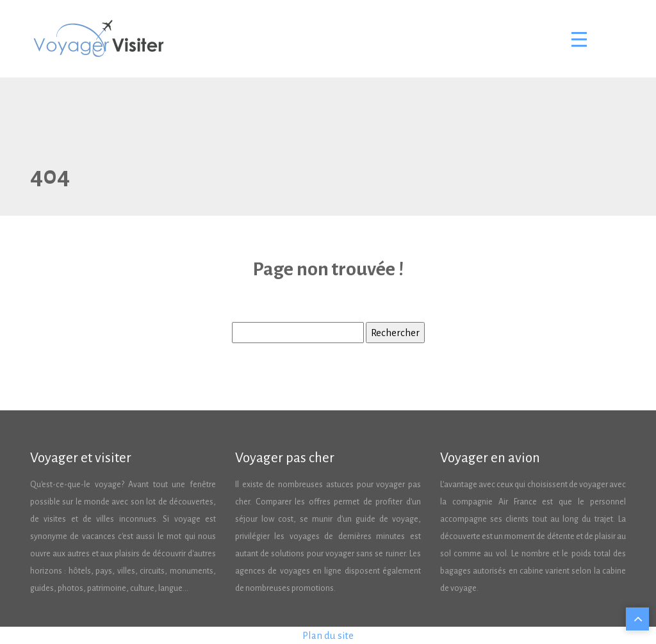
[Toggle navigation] (578, 39)
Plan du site (328, 635)
